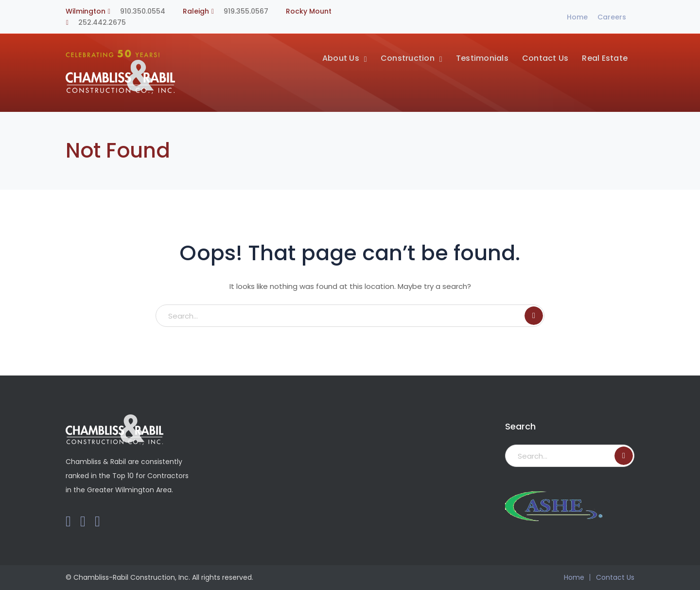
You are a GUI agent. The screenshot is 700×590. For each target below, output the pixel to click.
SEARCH (534, 316)
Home (577, 17)
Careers (612, 17)
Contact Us (615, 577)
